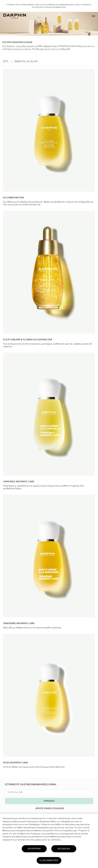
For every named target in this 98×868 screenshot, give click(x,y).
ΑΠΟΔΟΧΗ (64, 849)
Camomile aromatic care (19, 482)
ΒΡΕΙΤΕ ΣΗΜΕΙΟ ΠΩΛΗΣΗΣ (50, 808)
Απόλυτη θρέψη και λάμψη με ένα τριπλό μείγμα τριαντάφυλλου (34, 767)
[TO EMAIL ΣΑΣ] (49, 792)
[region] (49, 841)
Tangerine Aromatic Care (19, 623)
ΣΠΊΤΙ (6, 62)
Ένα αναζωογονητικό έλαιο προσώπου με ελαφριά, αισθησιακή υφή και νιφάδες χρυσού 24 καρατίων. (47, 345)
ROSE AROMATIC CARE (16, 763)
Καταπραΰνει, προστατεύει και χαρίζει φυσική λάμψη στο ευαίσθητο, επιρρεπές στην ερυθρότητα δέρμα (44, 487)
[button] (93, 16)
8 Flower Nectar (14, 198)
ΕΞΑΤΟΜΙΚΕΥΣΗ (49, 860)
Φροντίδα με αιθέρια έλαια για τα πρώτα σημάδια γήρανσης (32, 628)
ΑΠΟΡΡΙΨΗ (34, 849)
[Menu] (93, 16)
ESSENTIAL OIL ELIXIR (26, 62)
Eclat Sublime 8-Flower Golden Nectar (28, 340)
